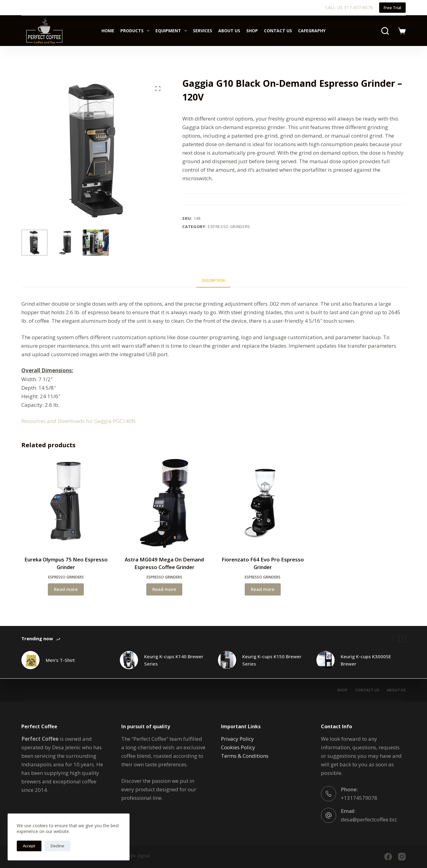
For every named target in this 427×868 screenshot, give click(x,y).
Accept (29, 846)
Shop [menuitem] (252, 31)
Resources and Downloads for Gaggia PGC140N (78, 421)
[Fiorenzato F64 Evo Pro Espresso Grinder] (263, 503)
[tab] (213, 281)
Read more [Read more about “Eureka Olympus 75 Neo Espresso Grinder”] (66, 589)
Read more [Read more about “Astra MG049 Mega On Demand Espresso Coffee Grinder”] (164, 589)
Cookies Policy (238, 747)
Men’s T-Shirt (60, 660)
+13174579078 (359, 798)
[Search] (385, 31)
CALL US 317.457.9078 (349, 7)
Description (213, 281)
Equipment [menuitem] (172, 31)
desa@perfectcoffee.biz (369, 819)
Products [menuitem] (136, 31)
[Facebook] (388, 857)
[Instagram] (402, 857)
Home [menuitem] (108, 31)
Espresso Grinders (229, 227)
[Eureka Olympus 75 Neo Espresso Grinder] (66, 503)
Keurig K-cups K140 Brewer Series (174, 660)
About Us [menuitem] (229, 31)
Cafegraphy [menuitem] (312, 31)
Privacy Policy (237, 739)
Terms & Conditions (245, 756)
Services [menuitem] (203, 31)
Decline (57, 846)
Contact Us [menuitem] (278, 31)
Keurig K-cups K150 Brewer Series (272, 660)
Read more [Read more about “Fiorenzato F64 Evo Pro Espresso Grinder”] (263, 589)
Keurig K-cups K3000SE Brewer (366, 660)
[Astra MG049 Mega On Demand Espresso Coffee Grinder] (164, 503)
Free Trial (392, 8)
